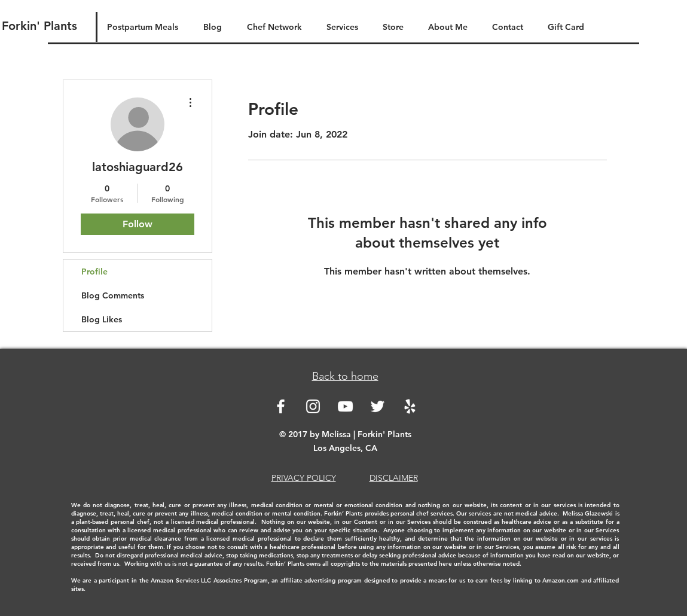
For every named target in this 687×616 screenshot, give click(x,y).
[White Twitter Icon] (378, 406)
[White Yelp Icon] (410, 406)
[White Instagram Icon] (313, 406)
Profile (94, 272)
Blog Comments (113, 295)
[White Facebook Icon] (281, 406)
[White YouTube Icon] (345, 406)
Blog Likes (102, 319)
